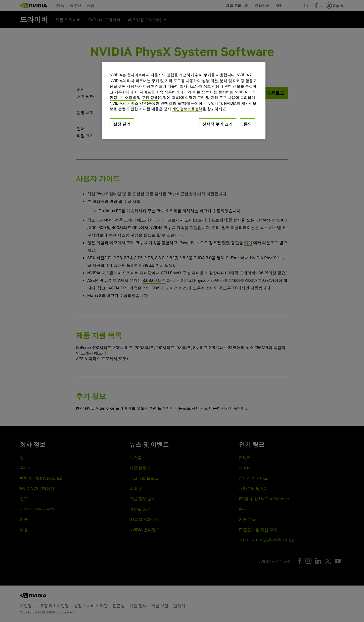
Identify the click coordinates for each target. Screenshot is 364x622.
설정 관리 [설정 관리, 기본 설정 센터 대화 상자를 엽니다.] (122, 124)
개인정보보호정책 (187, 109)
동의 (248, 124)
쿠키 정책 (150, 98)
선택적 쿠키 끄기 (217, 124)
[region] (184, 101)
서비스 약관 (137, 103)
